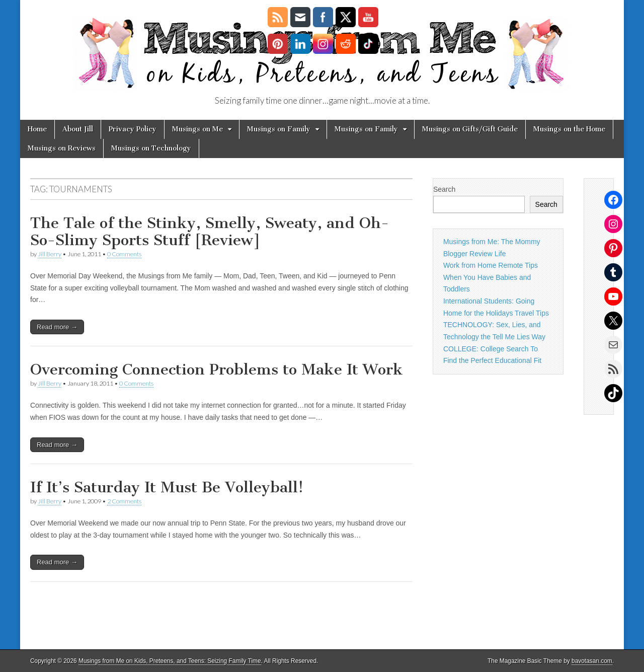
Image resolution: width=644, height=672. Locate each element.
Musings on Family (279, 129)
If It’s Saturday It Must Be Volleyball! (167, 487)
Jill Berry (50, 254)
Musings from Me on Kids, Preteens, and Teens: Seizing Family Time (170, 661)
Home (37, 129)
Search (444, 189)
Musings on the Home (569, 129)
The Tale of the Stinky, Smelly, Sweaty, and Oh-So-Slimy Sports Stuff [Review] (210, 232)
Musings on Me (197, 129)
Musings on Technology (151, 148)
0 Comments (124, 254)
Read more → (57, 327)
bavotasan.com (592, 661)
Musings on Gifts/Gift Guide (470, 129)
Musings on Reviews (62, 148)
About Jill (78, 129)
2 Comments (124, 501)
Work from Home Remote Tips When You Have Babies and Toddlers (491, 277)
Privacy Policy (133, 129)
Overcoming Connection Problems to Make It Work (217, 369)
